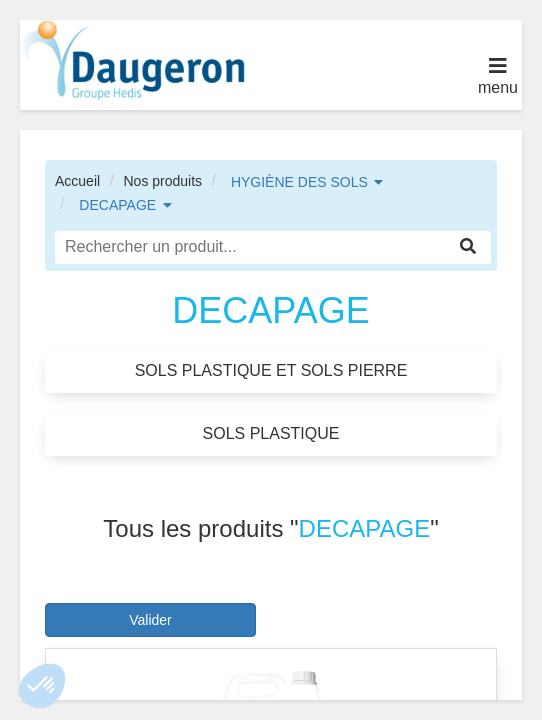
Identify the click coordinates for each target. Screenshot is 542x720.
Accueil (77, 181)
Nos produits (162, 181)
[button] (42, 686)
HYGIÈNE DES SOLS (299, 182)
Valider (150, 620)
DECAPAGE (117, 205)
